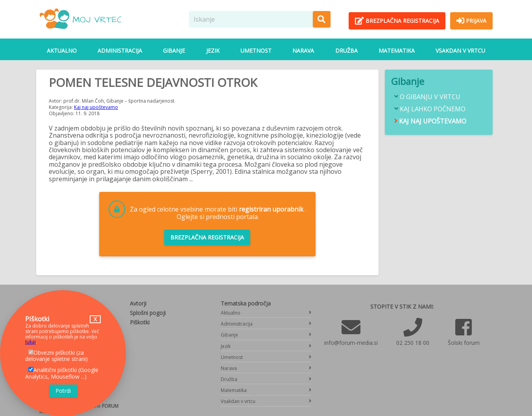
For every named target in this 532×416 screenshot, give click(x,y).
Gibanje (174, 51)
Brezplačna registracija (207, 237)
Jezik (213, 51)
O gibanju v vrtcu (430, 97)
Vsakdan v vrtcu (460, 51)
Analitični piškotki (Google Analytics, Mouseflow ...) (62, 373)
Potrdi (63, 391)
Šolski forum (464, 343)
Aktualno (62, 51)
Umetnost (256, 51)
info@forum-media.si (351, 343)
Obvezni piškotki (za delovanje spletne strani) (56, 356)
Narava (303, 51)
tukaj (30, 342)
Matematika (397, 51)
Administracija (120, 51)
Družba (346, 51)
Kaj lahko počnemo (433, 109)
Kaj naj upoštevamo (96, 107)
